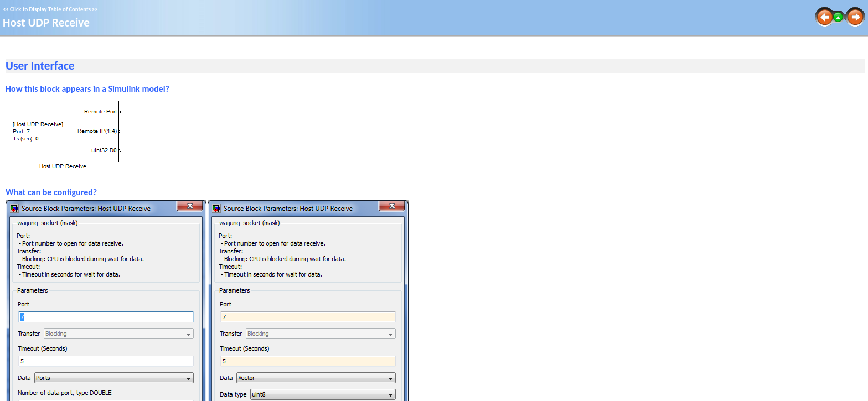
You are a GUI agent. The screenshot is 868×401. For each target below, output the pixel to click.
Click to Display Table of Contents (50, 9)
